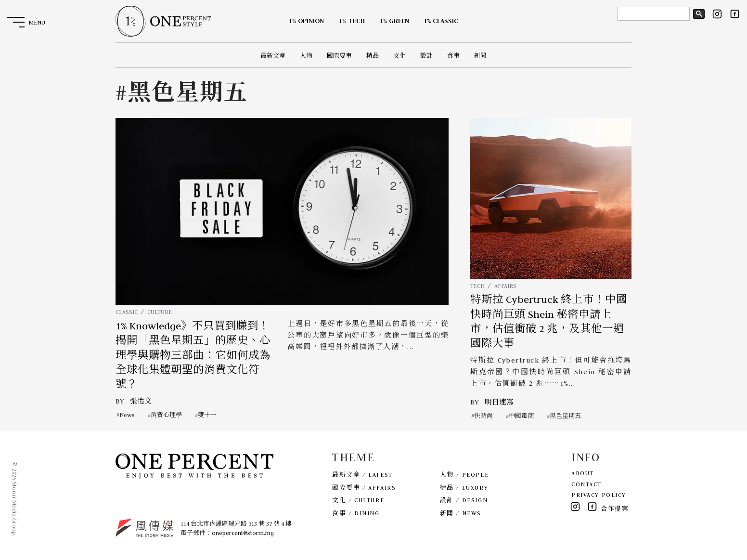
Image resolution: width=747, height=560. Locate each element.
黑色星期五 (565, 416)
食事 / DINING (356, 513)
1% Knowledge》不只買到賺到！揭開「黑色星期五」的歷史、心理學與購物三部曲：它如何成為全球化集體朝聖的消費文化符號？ (193, 355)
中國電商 (521, 416)
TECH (477, 286)
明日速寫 (499, 402)
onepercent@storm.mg (243, 533)
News (127, 415)
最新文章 (273, 56)
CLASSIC (127, 312)
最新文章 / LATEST (362, 475)
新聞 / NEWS (461, 513)
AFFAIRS (505, 286)
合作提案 (615, 509)
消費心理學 (166, 415)
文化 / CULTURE (358, 500)
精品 (373, 56)
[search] (653, 14)
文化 (399, 56)
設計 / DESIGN (464, 500)
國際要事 (339, 56)
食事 (453, 56)
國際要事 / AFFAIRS (364, 488)
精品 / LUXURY (464, 488)
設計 (426, 56)
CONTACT (586, 484)
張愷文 (141, 401)
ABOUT (583, 473)
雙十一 (207, 415)
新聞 (480, 56)
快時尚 (483, 416)
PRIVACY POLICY (599, 495)
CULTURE (160, 312)
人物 (306, 56)
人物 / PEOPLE (464, 475)
